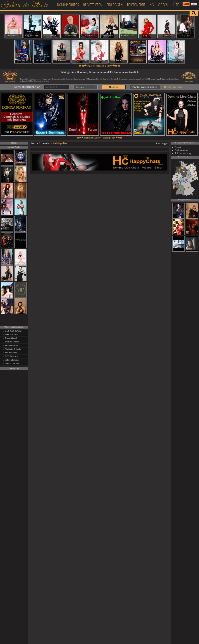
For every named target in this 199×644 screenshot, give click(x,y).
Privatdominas (11, 345)
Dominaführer (68, 5)
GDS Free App (12, 356)
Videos (163, 5)
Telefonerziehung (140, 5)
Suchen (114, 87)
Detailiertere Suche (173, 87)
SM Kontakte (11, 352)
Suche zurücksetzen (145, 87)
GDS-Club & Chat (13, 331)
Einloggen (115, 5)
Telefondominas (12, 360)
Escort (178, 147)
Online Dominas (12, 363)
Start (34, 143)
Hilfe (175, 5)
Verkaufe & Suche (13, 349)
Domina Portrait (12, 342)
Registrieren (93, 5)
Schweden (45, 143)
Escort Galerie (11, 338)
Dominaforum (11, 334)
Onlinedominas (182, 150)
